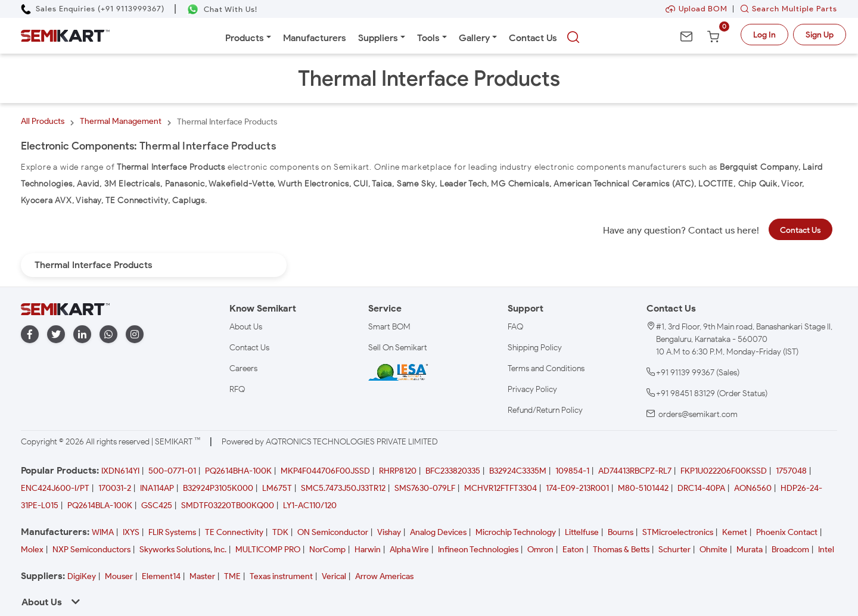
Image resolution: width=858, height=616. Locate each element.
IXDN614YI (120, 471)
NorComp (327, 550)
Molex (32, 550)
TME (232, 576)
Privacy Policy (532, 389)
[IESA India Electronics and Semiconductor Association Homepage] (398, 372)
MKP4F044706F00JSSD (325, 471)
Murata (750, 550)
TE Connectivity (234, 532)
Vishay (389, 532)
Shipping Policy (535, 348)
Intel (826, 550)
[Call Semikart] (93, 9)
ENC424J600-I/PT (55, 488)
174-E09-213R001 (577, 488)
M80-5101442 (643, 488)
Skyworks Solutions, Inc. (183, 550)
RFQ (237, 389)
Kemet (735, 532)
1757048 (791, 471)
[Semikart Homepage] (65, 36)
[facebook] (30, 335)
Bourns (621, 532)
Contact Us (533, 38)
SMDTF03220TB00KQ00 (228, 505)
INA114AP (157, 488)
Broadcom (790, 550)
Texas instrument (281, 576)
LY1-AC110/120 (310, 505)
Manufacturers (315, 38)
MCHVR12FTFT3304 (500, 488)
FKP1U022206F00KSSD (724, 471)
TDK (280, 532)
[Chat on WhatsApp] (222, 9)
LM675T (277, 488)
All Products (43, 121)
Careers (243, 368)
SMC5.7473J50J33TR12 (343, 488)
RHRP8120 (398, 471)
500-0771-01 (172, 471)
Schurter (674, 550)
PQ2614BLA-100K (100, 505)
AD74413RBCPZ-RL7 (635, 471)
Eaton (573, 550)
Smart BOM (389, 327)
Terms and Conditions (546, 368)
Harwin (368, 550)
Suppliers (378, 38)
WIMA (103, 532)
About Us (246, 327)
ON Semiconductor (333, 532)
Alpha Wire (409, 550)
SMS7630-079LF (425, 488)
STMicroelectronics (678, 532)
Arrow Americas (384, 576)
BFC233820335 (453, 471)
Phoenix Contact (787, 532)
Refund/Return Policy (545, 410)
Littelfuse (582, 532)
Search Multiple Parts (786, 9)
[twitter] (56, 335)
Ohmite (714, 550)
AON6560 (753, 488)
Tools (428, 38)
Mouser (119, 576)
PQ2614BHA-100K (238, 471)
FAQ (515, 327)
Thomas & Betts (621, 550)
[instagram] (135, 335)
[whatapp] (108, 335)
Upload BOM (697, 9)
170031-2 (115, 488)
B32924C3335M (518, 471)
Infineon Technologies (478, 550)
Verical (334, 576)
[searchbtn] (573, 38)
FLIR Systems (172, 532)
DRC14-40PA (701, 488)
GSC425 (157, 505)
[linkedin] (82, 335)
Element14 (161, 576)
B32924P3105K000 (218, 488)
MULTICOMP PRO (268, 550)
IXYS (131, 532)
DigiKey (82, 576)
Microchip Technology (516, 532)
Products (245, 38)
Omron (540, 550)
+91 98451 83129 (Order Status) (712, 393)
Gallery (474, 38)
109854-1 (572, 471)
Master (202, 576)
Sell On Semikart (398, 348)
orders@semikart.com (698, 414)
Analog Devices (438, 532)
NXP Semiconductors (91, 550)
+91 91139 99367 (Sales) (698, 373)
